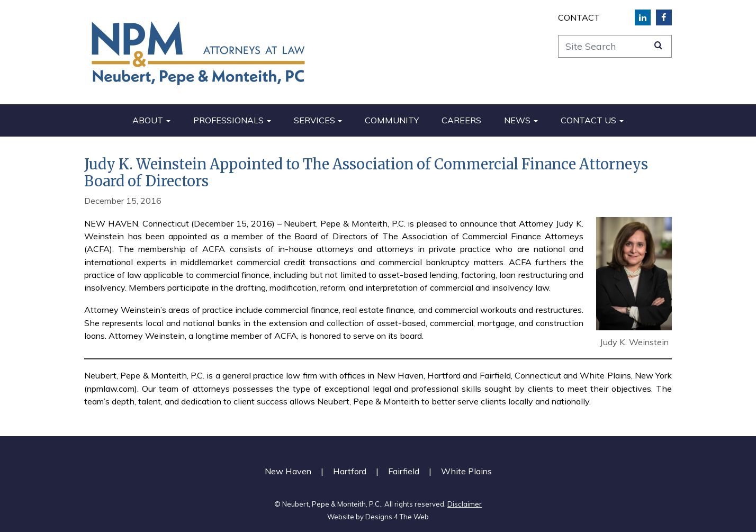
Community (392, 120)
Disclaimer (465, 504)
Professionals (228, 120)
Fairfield (404, 471)
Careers (461, 120)
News (517, 120)
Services (314, 120)
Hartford (350, 471)
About (148, 120)
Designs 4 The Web (397, 517)
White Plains (466, 471)
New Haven (288, 471)
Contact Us (588, 120)
